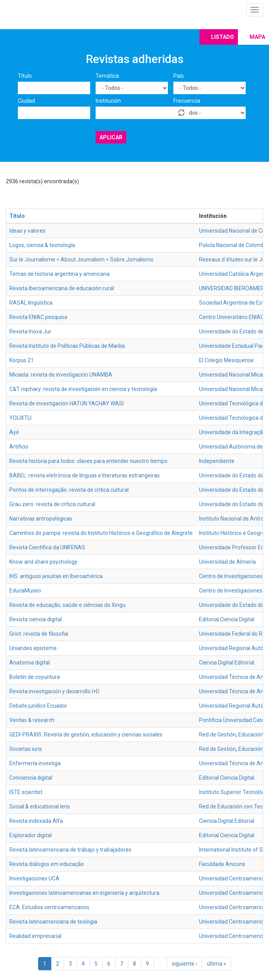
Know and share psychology (43, 562)
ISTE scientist (26, 792)
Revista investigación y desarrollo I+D (54, 691)
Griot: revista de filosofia (39, 634)
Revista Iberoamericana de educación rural (62, 288)
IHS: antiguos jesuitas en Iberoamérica (56, 576)
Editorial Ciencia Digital (227, 619)
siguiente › (184, 964)
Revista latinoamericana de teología (53, 922)
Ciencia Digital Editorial (227, 663)
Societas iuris (26, 749)
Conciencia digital (31, 778)
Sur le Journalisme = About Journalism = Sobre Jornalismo (81, 259)
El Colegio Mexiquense (226, 360)
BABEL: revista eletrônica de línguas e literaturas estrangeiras (85, 475)
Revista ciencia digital (36, 619)
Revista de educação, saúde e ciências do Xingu (67, 605)
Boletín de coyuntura (35, 677)
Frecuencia (187, 101)
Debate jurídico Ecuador (38, 706)
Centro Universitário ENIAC (231, 317)
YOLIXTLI (20, 418)
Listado (223, 37)
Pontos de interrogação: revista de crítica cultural (69, 490)
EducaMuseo (25, 591)
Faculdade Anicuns (222, 864)
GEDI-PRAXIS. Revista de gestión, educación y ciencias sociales (86, 735)
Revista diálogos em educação (47, 864)
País (179, 76)
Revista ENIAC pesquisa (38, 317)
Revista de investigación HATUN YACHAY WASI (66, 403)
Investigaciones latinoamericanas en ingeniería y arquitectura (84, 893)
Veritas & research (32, 720)
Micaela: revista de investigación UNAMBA (61, 375)
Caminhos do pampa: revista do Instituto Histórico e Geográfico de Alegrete (101, 533)
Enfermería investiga (35, 763)
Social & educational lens (40, 806)
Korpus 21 (22, 360)
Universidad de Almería (227, 562)
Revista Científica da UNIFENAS (47, 547)
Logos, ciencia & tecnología (42, 245)
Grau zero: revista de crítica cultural (52, 504)
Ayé (14, 432)
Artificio (19, 447)
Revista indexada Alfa (36, 821)
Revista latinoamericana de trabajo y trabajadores (70, 850)
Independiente (217, 461)
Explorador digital (31, 835)
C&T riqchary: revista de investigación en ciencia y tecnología (83, 389)
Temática (107, 76)
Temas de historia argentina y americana (59, 274)
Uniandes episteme (33, 648)
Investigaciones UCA (34, 878)
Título (25, 76)
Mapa (257, 37)
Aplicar (111, 137)
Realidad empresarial (35, 936)
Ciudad (26, 101)
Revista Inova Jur (30, 331)
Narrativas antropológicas (41, 519)
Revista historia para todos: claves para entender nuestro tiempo (88, 461)
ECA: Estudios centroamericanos (49, 907)
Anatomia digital (30, 663)
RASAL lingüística (31, 303)
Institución (108, 101)
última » (217, 964)
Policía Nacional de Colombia (234, 245)
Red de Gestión (217, 735)
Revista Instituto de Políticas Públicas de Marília (67, 346)
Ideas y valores (27, 231)
